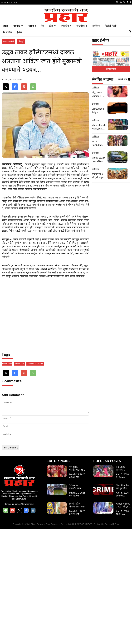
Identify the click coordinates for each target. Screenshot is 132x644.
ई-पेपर (20, 78)
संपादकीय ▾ (66, 71)
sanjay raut (19, 479)
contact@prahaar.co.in (24, 619)
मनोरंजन (95, 133)
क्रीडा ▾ (52, 71)
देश (43, 71)
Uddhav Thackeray (35, 479)
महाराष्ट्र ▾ (32, 71)
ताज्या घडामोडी (8, 87)
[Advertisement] (66, 29)
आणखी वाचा (124, 125)
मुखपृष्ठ (5, 71)
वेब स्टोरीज (7, 78)
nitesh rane (7, 479)
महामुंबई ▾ (18, 71)
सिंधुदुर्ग (21, 87)
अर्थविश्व (96, 71)
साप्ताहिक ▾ (82, 71)
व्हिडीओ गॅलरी (111, 71)
